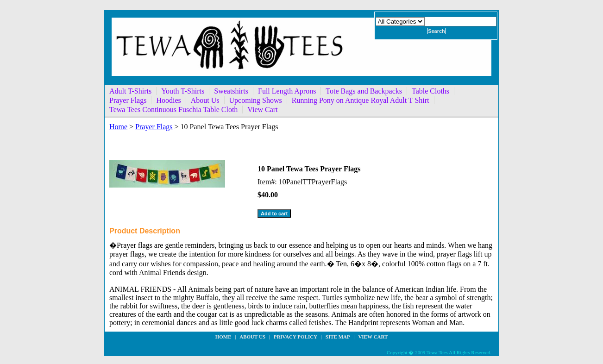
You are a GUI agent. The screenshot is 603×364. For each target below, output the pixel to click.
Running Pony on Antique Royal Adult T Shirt (361, 100)
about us (252, 337)
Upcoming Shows (256, 100)
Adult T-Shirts (130, 91)
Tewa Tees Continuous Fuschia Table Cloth (173, 110)
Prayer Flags (128, 100)
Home (118, 127)
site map (338, 337)
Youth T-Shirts (183, 91)
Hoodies (168, 100)
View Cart (262, 110)
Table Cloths (430, 91)
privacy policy (295, 337)
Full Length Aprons (287, 91)
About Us (205, 100)
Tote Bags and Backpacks (364, 91)
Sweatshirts (231, 91)
